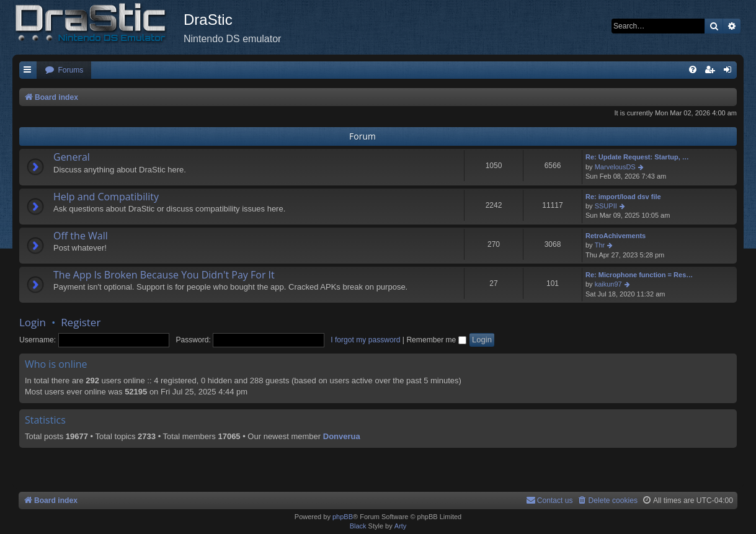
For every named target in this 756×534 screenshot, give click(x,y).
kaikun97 (608, 284)
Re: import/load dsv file (623, 197)
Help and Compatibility (106, 197)
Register (81, 322)
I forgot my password (365, 340)
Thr (600, 245)
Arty (401, 526)
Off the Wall (81, 236)
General (72, 157)
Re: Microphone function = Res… (639, 275)
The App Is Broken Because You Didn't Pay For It (164, 275)
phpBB (343, 517)
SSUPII (606, 206)
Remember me (436, 340)
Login (33, 322)
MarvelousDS (615, 167)
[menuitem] (64, 70)
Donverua (342, 436)
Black (358, 526)
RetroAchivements (616, 236)
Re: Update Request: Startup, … (637, 157)
